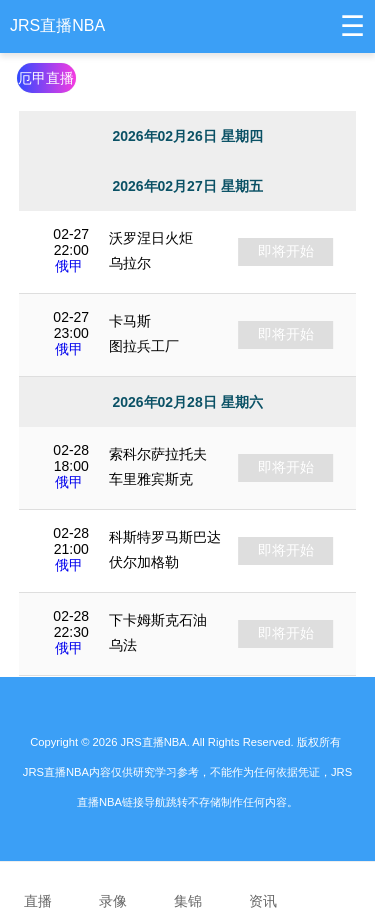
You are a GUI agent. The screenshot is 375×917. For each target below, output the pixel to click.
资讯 (262, 888)
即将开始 (286, 251)
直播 (37, 888)
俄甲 (69, 266)
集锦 (187, 888)
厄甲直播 (46, 78)
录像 (112, 888)
